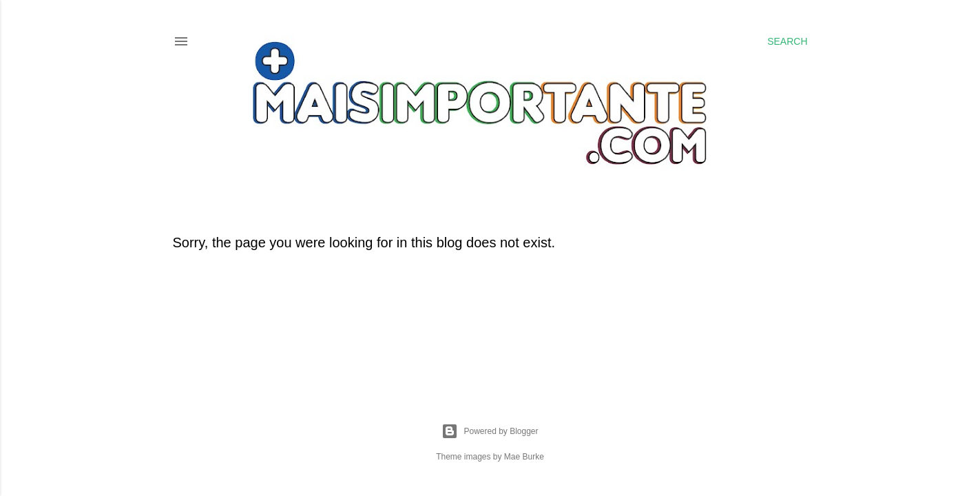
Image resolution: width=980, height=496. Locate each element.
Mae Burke (524, 457)
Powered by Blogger (490, 431)
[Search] (787, 41)
